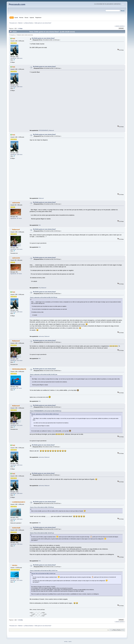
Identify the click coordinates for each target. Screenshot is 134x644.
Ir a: (108, 630)
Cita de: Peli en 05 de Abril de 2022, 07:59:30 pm (42, 507)
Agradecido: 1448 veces (16, 519)
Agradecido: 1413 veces (16, 249)
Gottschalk (16, 528)
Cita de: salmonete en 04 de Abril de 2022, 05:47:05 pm (44, 297)
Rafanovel (51, 130)
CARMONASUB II (19, 502)
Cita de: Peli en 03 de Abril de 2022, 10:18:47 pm (42, 533)
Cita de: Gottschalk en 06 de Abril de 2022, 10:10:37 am (44, 571)
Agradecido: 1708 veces (16, 544)
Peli (14, 39)
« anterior (117, 26)
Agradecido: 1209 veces (16, 58)
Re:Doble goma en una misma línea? (43, 38)
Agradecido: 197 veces (16, 218)
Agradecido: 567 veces (16, 388)
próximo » (122, 26)
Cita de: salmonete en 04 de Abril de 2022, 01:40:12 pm (44, 374)
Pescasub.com (17, 4)
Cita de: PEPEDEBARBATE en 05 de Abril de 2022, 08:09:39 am (46, 411)
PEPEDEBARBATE (44, 130)
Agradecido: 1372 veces (16, 580)
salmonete (16, 203)
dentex (15, 565)
